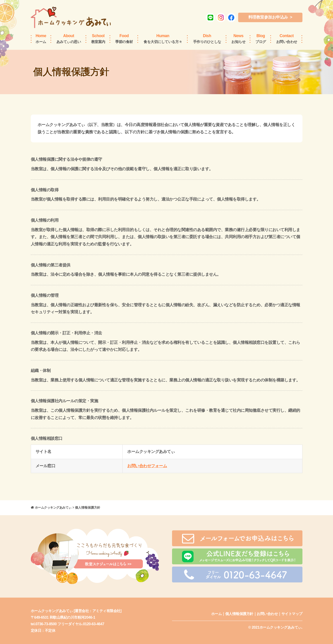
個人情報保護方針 (239, 614)
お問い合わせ (287, 38)
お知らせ (238, 38)
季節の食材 (124, 38)
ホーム (41, 38)
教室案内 (98, 38)
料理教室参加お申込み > (270, 17)
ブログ (261, 38)
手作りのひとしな (207, 38)
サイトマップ (292, 614)
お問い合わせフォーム (147, 466)
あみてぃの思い (69, 38)
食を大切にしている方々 (163, 38)
